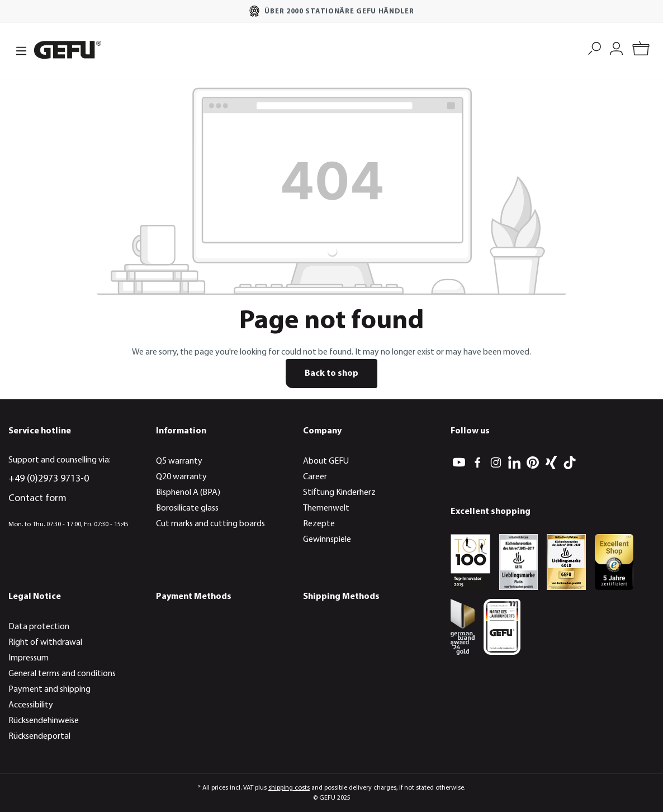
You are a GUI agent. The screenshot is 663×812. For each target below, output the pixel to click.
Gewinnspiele (327, 540)
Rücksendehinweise (44, 721)
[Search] (595, 47)
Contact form (37, 499)
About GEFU (326, 461)
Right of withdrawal (45, 643)
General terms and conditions (62, 674)
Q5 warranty (179, 461)
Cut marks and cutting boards (210, 524)
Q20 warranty (181, 477)
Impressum (29, 658)
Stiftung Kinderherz (339, 493)
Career (315, 477)
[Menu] (18, 50)
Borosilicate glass (187, 508)
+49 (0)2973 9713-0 (49, 479)
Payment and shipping (49, 690)
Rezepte (319, 524)
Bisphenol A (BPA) (188, 493)
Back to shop (331, 374)
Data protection (39, 627)
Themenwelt (326, 508)
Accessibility (31, 705)
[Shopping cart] (641, 50)
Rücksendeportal (39, 737)
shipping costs (289, 788)
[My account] (616, 47)
